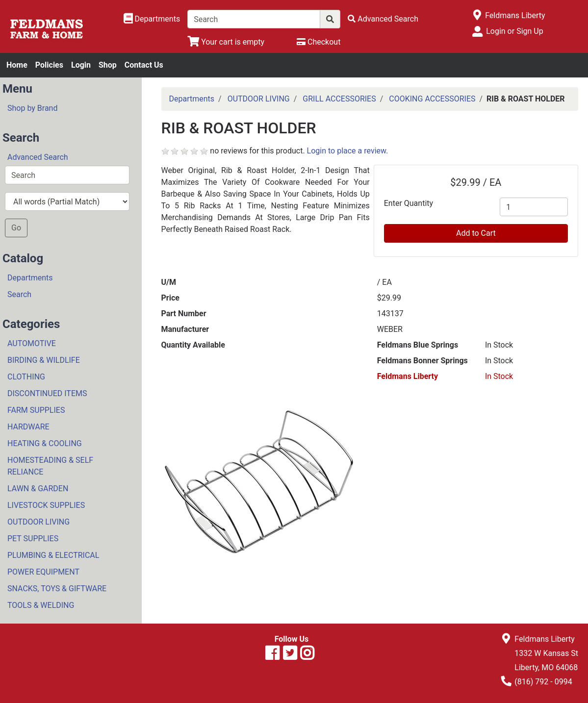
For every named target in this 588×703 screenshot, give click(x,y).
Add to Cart (476, 233)
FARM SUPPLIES (36, 410)
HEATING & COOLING (45, 443)
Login (81, 65)
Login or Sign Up (514, 31)
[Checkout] (319, 42)
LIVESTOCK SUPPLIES (46, 505)
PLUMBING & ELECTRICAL (53, 555)
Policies (49, 65)
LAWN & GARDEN (38, 489)
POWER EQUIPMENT (43, 572)
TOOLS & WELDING (41, 605)
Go (16, 228)
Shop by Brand (32, 108)
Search (19, 294)
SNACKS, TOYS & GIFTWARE (57, 589)
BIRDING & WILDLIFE (44, 360)
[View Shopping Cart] (226, 42)
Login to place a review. (348, 151)
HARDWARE (28, 427)
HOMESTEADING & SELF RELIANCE (50, 466)
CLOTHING (26, 377)
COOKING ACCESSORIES (432, 99)
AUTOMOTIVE (32, 343)
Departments (30, 278)
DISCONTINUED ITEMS (47, 393)
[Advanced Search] (383, 19)
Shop (108, 65)
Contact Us (144, 65)
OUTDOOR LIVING (38, 522)
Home (17, 65)
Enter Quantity (409, 203)
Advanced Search (38, 157)
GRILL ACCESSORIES (339, 99)
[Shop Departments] (152, 19)
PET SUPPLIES (33, 539)
